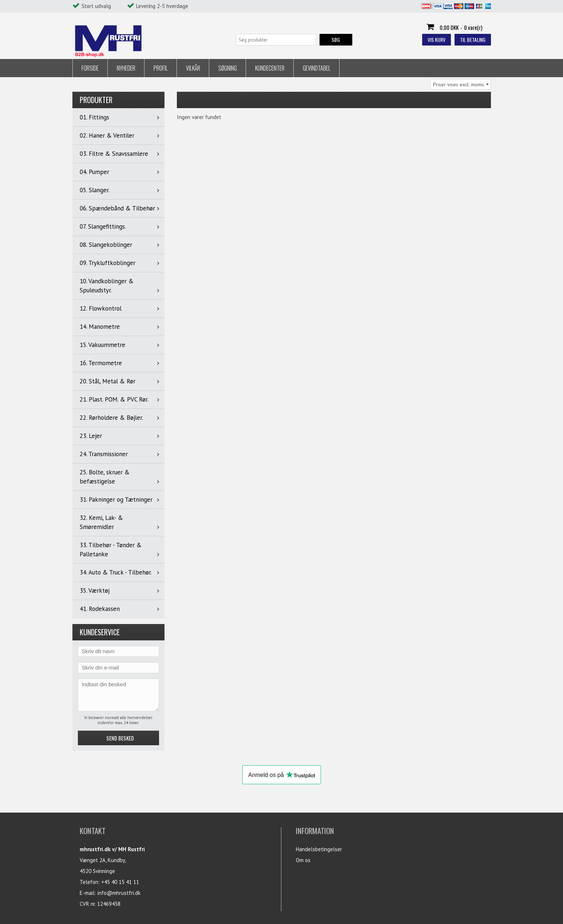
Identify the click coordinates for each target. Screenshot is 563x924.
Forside (90, 68)
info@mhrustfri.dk (119, 893)
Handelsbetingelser (319, 849)
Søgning (228, 68)
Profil (161, 68)
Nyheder (126, 68)
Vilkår (193, 68)
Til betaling (473, 40)
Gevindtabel (317, 68)
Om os (303, 860)
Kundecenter (270, 68)
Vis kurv (437, 40)
